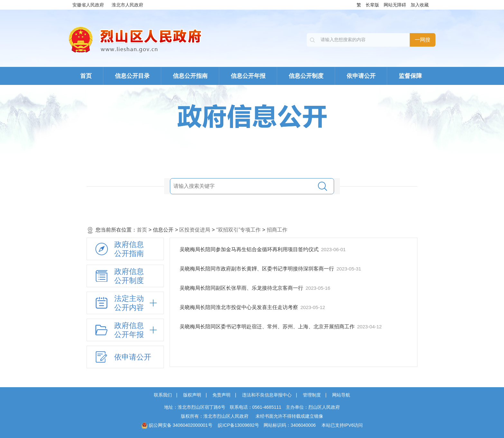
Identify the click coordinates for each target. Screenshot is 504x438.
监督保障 (410, 76)
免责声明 (221, 395)
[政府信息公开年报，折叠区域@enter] (125, 330)
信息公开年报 (248, 76)
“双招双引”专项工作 (239, 230)
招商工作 (277, 230)
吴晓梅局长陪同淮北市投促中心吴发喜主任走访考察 (239, 307)
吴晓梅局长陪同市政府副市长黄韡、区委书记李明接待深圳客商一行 (257, 269)
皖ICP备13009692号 (238, 425)
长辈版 (372, 5)
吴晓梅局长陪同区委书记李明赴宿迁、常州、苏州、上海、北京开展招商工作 (268, 327)
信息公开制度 (306, 76)
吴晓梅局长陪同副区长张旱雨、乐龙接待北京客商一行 (242, 288)
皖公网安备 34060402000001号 (177, 425)
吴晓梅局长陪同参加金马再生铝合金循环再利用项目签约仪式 (250, 249)
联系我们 (163, 395)
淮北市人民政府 (127, 5)
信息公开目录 (132, 76)
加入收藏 (420, 5)
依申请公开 (361, 76)
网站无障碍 (395, 5)
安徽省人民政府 (88, 5)
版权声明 (192, 395)
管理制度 (312, 395)
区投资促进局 (195, 230)
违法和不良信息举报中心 (267, 395)
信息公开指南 (190, 76)
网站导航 (341, 395)
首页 (86, 76)
